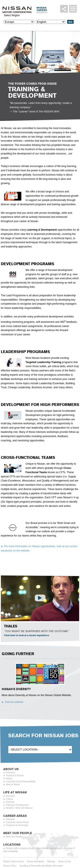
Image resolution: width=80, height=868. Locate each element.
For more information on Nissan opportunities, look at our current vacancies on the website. (39, 548)
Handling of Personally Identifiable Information (41, 866)
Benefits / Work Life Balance (19, 808)
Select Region (12, 15)
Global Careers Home (14, 861)
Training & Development (17, 805)
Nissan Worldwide (36, 861)
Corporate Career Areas (17, 822)
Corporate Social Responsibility (21, 781)
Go (70, 22)
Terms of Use (64, 861)
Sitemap (51, 861)
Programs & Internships (17, 825)
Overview (10, 773)
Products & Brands (15, 776)
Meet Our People (14, 837)
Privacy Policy (10, 866)
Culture (9, 799)
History (9, 779)
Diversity (10, 802)
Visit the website (14, 702)
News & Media (13, 784)
